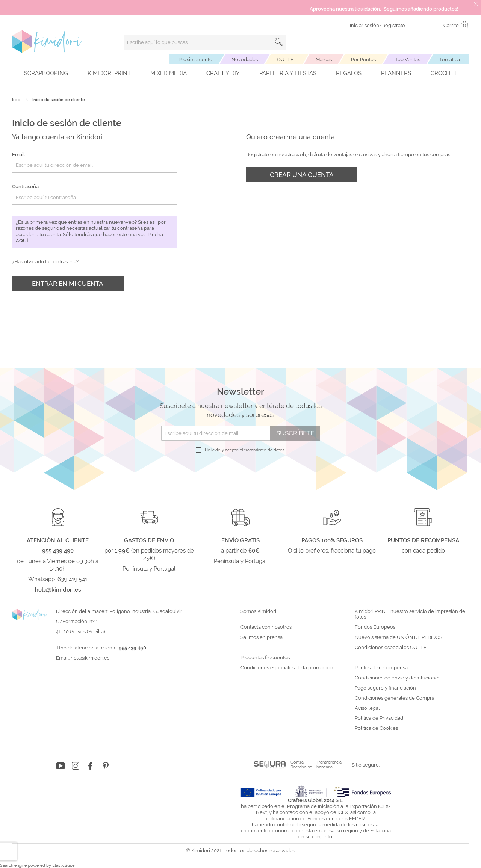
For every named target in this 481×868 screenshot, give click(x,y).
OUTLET (287, 60)
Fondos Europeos (375, 627)
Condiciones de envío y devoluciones (398, 678)
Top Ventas (408, 60)
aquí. (23, 241)
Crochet (444, 73)
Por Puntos (363, 60)
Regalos (349, 73)
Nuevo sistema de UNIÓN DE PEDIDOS (399, 637)
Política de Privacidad (379, 718)
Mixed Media (169, 73)
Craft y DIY (223, 73)
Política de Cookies (376, 728)
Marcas (324, 60)
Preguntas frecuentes (265, 658)
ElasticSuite (63, 866)
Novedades (245, 60)
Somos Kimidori (258, 611)
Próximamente (195, 60)
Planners (396, 73)
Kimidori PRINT (109, 73)
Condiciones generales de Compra (395, 698)
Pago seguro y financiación (385, 688)
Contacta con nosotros (266, 627)
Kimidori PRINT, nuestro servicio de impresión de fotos (410, 614)
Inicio (17, 100)
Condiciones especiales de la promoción (287, 668)
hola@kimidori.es (90, 658)
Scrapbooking (46, 73)
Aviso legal (367, 708)
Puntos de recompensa (381, 668)
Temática (450, 60)
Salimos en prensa (262, 637)
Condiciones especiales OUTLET (392, 648)
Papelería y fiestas (288, 73)
